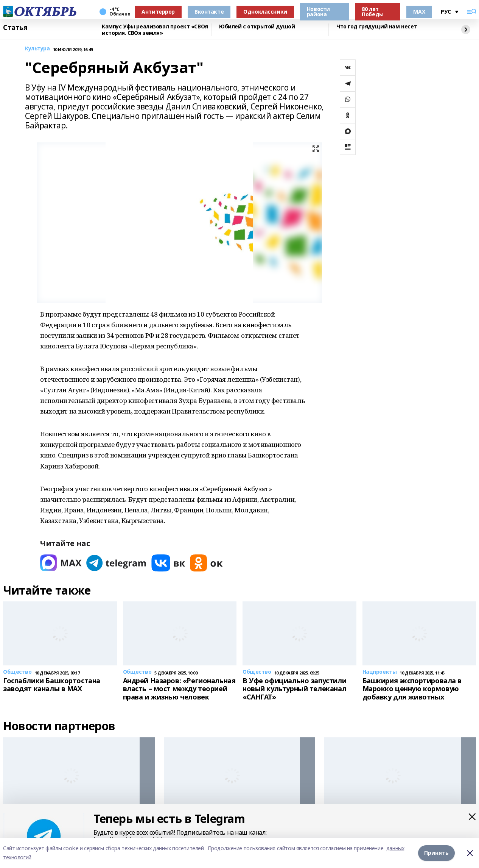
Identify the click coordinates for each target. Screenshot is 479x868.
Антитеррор (158, 12)
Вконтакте (209, 12)
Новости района (318, 12)
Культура (37, 49)
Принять (436, 853)
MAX (419, 12)
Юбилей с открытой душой (257, 27)
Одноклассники (265, 12)
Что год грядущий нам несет (377, 27)
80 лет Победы (372, 12)
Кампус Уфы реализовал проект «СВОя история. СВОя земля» (155, 30)
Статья (15, 28)
